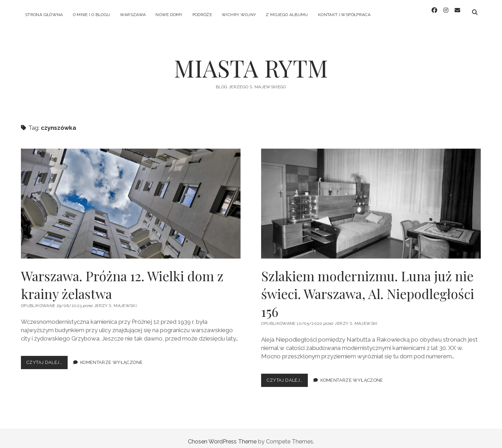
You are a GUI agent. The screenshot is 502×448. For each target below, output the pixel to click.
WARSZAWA (133, 15)
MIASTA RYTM (251, 62)
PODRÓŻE (202, 15)
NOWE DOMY (169, 15)
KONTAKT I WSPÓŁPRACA (344, 15)
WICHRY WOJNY (239, 15)
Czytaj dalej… (47, 357)
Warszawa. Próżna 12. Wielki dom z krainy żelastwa (131, 197)
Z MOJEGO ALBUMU (287, 15)
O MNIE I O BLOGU (92, 15)
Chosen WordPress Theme (222, 435)
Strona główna (44, 15)
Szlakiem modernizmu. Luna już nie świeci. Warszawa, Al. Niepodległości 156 (371, 197)
